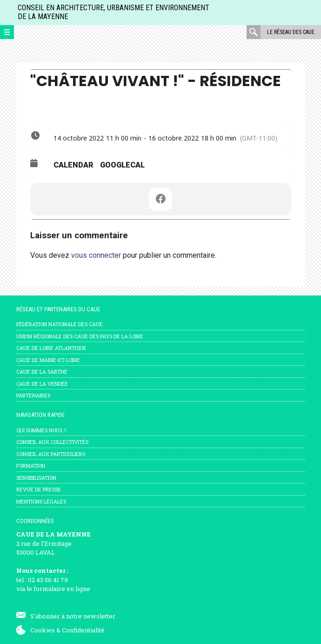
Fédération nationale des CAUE (60, 324)
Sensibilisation (36, 478)
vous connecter (96, 255)
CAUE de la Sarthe (42, 372)
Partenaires (33, 395)
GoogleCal (122, 165)
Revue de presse (39, 489)
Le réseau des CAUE (291, 32)
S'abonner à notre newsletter (73, 616)
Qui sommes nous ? (41, 430)
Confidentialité (83, 630)
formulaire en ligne (62, 589)
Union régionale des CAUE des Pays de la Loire (80, 336)
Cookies (43, 630)
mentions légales (41, 501)
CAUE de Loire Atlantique (51, 348)
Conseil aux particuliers (51, 454)
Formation (31, 466)
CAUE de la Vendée (42, 384)
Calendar (73, 165)
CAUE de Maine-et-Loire (48, 360)
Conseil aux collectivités (52, 442)
